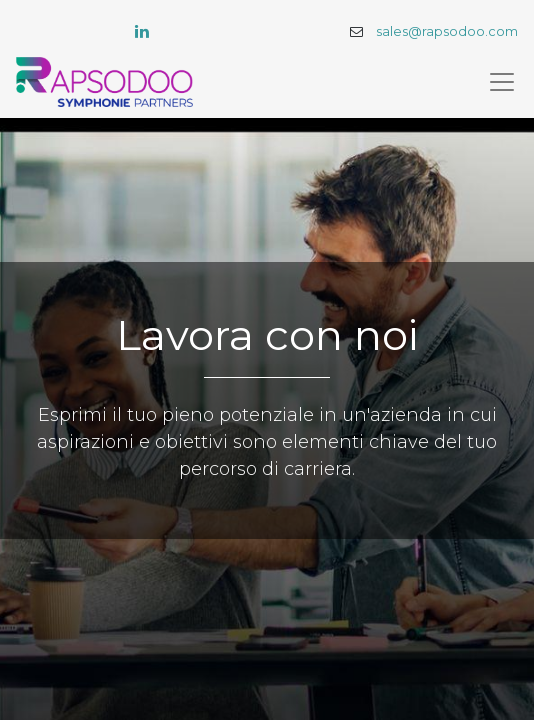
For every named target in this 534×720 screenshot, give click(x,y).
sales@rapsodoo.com (447, 31)
